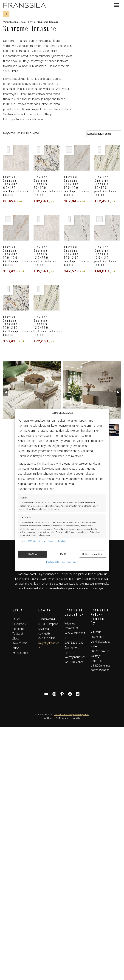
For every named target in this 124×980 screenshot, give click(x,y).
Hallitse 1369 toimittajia (31, 541)
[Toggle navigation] (117, 5)
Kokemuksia (20, 643)
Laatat (23, 22)
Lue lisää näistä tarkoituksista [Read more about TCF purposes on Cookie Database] (55, 541)
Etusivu (17, 619)
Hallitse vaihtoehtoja (93, 554)
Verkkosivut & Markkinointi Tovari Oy (62, 718)
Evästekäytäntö (53, 562)
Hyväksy (32, 554)
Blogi (15, 638)
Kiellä (63, 554)
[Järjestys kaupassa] (104, 134)
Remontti (18, 629)
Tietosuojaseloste (63, 715)
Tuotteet (18, 634)
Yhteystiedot (20, 653)
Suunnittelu (19, 624)
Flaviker (32, 22)
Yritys (16, 648)
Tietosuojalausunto (68, 562)
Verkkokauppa (10, 22)
